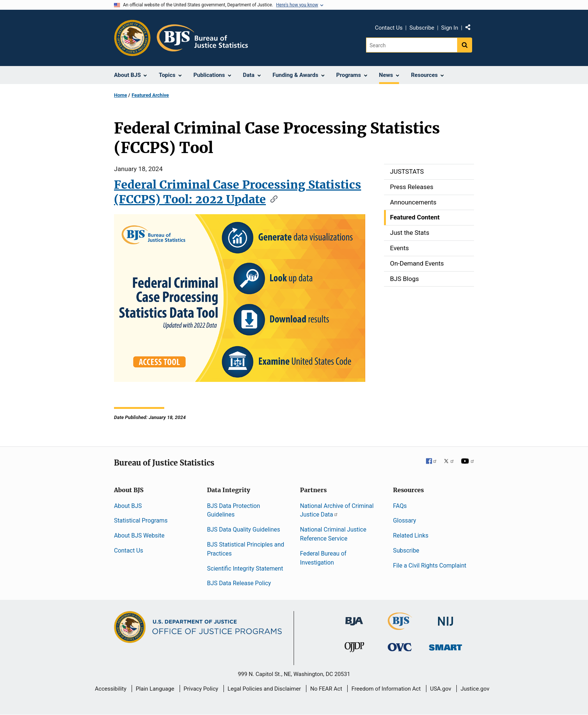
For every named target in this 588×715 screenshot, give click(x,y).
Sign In (449, 28)
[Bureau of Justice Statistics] (400, 627)
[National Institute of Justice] (445, 618)
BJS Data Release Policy (239, 583)
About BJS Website (139, 535)
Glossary (405, 520)
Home (121, 95)
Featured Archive (150, 95)
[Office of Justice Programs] (132, 38)
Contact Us (389, 28)
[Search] (412, 45)
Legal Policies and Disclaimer (264, 689)
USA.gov (441, 689)
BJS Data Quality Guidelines (244, 529)
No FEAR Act (326, 689)
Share (471, 29)
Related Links (411, 535)
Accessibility (111, 689)
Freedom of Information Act (386, 689)
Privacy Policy (201, 689)
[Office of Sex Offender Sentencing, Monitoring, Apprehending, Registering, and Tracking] (445, 645)
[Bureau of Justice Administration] (354, 618)
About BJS (128, 506)
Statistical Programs (141, 520)
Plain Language (155, 689)
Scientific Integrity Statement (245, 569)
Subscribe (422, 28)
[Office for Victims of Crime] (400, 647)
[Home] (202, 38)
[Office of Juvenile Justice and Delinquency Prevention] (354, 648)
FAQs (400, 506)
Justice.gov (475, 689)
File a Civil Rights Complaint (430, 566)
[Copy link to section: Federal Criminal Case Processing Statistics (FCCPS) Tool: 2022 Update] (271, 198)
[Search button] (465, 45)
